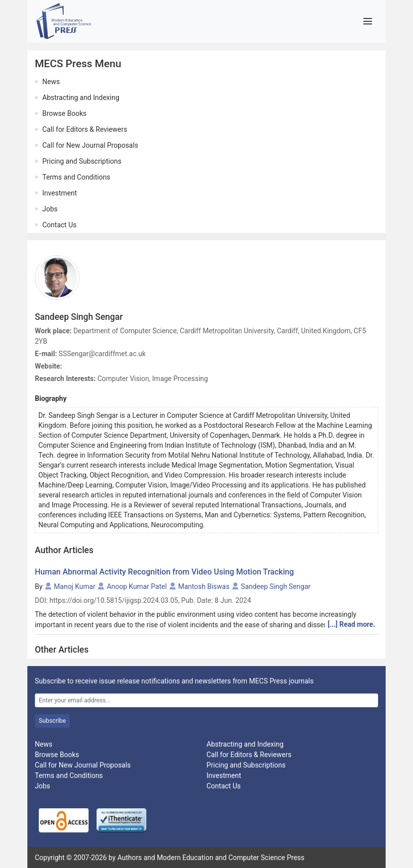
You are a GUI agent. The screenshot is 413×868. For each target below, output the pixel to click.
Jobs (50, 209)
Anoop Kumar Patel (137, 586)
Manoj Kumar (74, 586)
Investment (59, 193)
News (51, 82)
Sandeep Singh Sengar (276, 586)
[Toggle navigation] (367, 21)
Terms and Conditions (76, 177)
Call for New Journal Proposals (90, 145)
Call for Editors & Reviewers (85, 129)
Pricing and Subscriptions (82, 161)
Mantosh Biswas (204, 586)
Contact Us (59, 225)
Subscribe (52, 721)
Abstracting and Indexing (81, 97)
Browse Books (64, 113)
